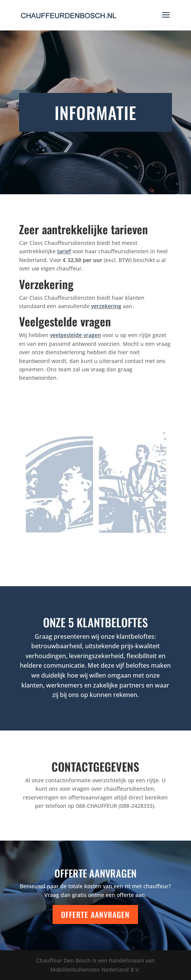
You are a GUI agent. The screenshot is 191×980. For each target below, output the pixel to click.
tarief (64, 251)
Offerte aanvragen (95, 914)
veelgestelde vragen (75, 335)
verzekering (106, 306)
